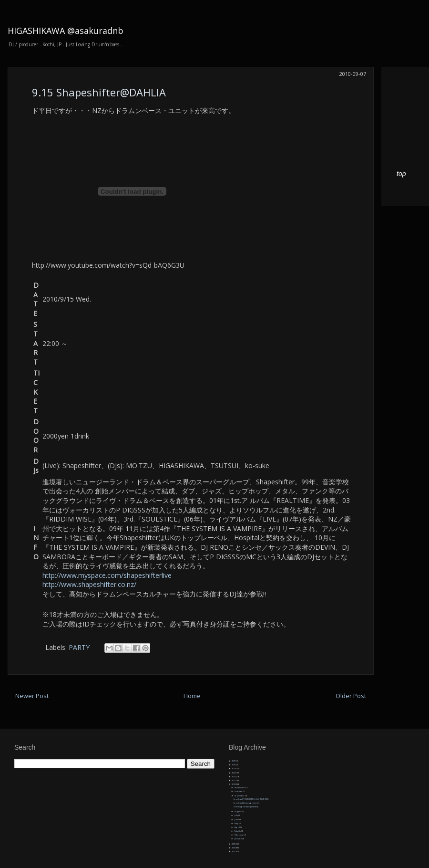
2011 (234, 780)
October (239, 791)
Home (192, 696)
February (239, 835)
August (238, 811)
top (401, 174)
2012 (234, 777)
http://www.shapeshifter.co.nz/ (89, 584)
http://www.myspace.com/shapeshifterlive (107, 575)
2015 (234, 765)
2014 (234, 769)
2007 (234, 852)
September (240, 796)
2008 (234, 848)
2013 (234, 773)
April (237, 827)
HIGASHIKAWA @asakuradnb (66, 31)
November (240, 788)
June (237, 820)
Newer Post (32, 696)
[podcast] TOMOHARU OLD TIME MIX (251, 799)
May (237, 823)
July (236, 815)
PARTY (79, 647)
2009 (234, 844)
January (238, 839)
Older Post (351, 696)
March (238, 831)
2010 (234, 784)
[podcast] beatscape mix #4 (246, 803)
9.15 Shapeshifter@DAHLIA (99, 92)
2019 (234, 761)
